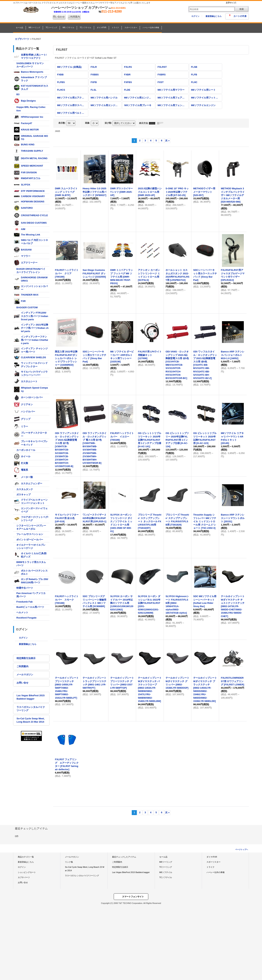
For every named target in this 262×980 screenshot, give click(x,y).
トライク (211, 867)
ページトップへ (242, 849)
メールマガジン (25, 675)
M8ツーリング (166, 862)
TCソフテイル (166, 877)
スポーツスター (214, 862)
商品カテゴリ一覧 (26, 857)
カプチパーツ (24, 877)
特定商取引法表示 (26, 658)
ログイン (195, 16)
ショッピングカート (27, 872)
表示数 (62, 123)
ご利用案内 (74, 17)
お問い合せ (22, 683)
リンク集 (69, 862)
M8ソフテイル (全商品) (69, 67)
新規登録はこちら (214, 16)
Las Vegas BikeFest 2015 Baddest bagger (31, 697)
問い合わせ (59, 17)
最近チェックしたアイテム (124, 857)
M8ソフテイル (166, 872)
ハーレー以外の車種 (216, 872)
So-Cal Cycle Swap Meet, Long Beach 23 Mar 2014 (31, 720)
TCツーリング (166, 867)
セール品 (163, 857)
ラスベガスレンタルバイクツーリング (31, 709)
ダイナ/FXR (212, 857)
